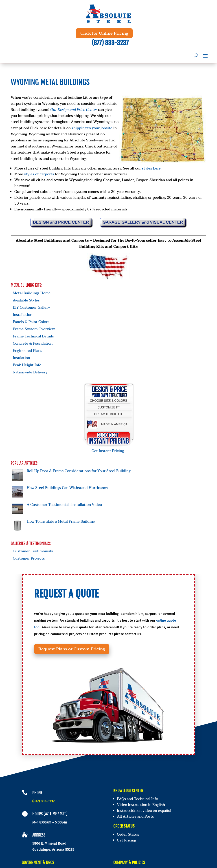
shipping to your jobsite (92, 128)
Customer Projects (29, 558)
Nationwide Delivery (30, 372)
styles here (151, 168)
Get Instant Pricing (109, 448)
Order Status (128, 835)
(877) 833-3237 (110, 43)
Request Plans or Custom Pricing (81, 653)
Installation (23, 315)
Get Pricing (126, 840)
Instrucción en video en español (145, 812)
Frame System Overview (34, 329)
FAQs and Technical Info (138, 801)
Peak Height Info (27, 365)
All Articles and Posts (136, 818)
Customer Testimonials (33, 551)
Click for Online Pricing (104, 33)
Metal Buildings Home (32, 293)
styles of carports (39, 174)
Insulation (21, 358)
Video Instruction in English (142, 807)
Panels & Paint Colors (31, 322)
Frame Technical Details (33, 336)
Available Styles (26, 300)
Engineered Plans (27, 351)
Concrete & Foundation (33, 344)
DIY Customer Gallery (31, 308)
